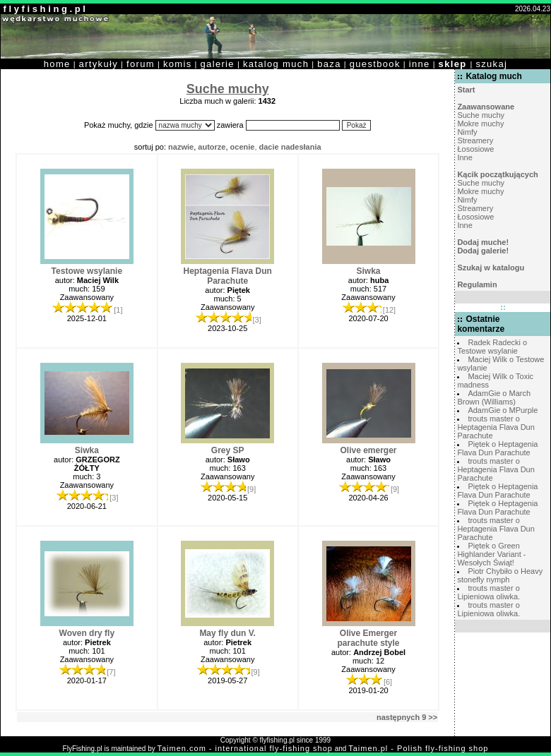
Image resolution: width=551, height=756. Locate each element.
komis (178, 64)
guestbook (375, 64)
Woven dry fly (87, 633)
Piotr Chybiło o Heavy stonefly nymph (500, 575)
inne (420, 64)
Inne (464, 157)
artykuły (99, 64)
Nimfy (467, 132)
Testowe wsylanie (87, 271)
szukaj (491, 64)
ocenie (243, 147)
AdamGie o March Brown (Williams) (494, 397)
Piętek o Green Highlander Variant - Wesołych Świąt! (491, 554)
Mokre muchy (480, 124)
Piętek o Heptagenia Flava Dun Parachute (497, 448)
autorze (212, 147)
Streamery (475, 140)
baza (329, 64)
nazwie (181, 147)
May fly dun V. (227, 633)
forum (141, 64)
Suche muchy (481, 115)
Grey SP (228, 450)
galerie (218, 64)
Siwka (369, 271)
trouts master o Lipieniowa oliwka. (488, 592)
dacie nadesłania (290, 147)
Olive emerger (368, 450)
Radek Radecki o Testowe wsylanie (492, 347)
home (57, 64)
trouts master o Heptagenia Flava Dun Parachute (496, 427)
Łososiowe (475, 149)
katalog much (276, 64)
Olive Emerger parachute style (368, 638)
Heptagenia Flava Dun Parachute (227, 276)
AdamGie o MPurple (503, 410)
